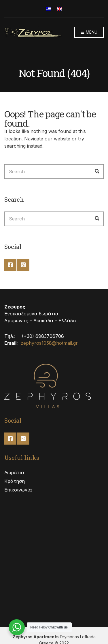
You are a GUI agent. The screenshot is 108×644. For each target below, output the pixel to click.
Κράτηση (15, 481)
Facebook (10, 265)
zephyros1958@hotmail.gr (49, 343)
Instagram (23, 265)
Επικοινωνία (18, 490)
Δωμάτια (14, 472)
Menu (89, 32)
